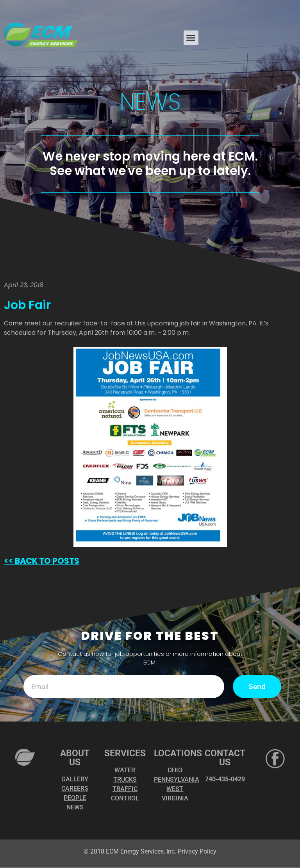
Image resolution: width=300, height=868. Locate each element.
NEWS (75, 808)
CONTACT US (225, 758)
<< (9, 561)
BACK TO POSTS (46, 561)
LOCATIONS (178, 754)
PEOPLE (75, 798)
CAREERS (75, 789)
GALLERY (75, 780)
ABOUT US (75, 758)
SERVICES (125, 754)
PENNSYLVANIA (177, 780)
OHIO (175, 771)
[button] (191, 38)
